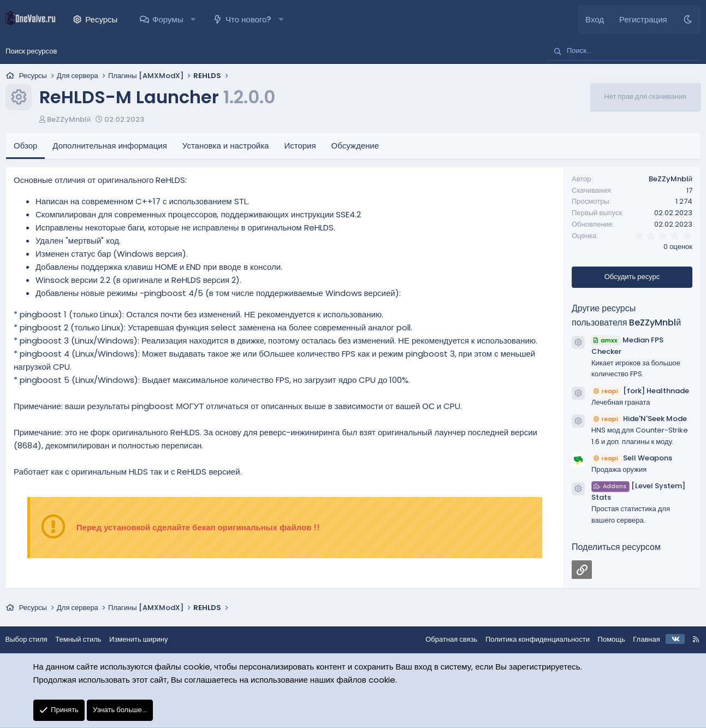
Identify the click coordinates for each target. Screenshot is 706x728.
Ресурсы (101, 19)
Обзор (25, 146)
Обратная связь (446, 639)
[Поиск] (623, 51)
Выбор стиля (32, 639)
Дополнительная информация (110, 146)
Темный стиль (84, 639)
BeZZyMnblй (69, 119)
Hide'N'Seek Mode (639, 419)
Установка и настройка (226, 146)
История (300, 146)
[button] (193, 20)
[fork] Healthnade (640, 391)
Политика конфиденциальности (532, 639)
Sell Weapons (632, 458)
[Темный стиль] (688, 20)
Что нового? (248, 19)
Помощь (606, 639)
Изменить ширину (145, 639)
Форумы (168, 19)
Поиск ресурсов (31, 51)
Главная (641, 639)
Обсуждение (355, 146)
